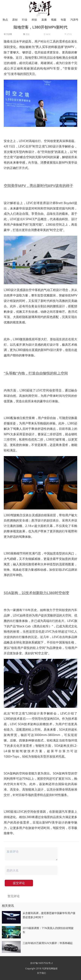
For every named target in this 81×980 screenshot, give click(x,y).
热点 (5, 20)
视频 (54, 20)
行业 (25, 20)
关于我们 (41, 973)
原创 (15, 20)
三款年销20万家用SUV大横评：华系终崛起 (48, 943)
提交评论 (19, 883)
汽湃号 (74, 20)
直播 (44, 20)
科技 (34, 20)
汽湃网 (9, 34)
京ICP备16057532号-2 (41, 963)
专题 (63, 20)
